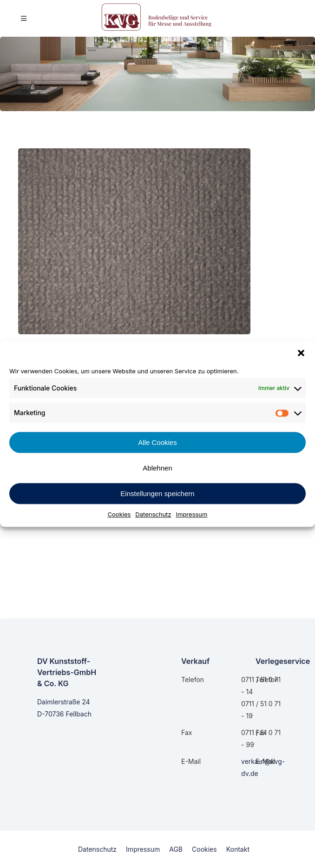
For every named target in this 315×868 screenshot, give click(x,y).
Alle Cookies (157, 442)
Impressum (192, 514)
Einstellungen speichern (157, 494)
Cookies (119, 514)
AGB (176, 849)
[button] (301, 353)
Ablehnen (157, 468)
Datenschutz (153, 514)
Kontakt (238, 849)
